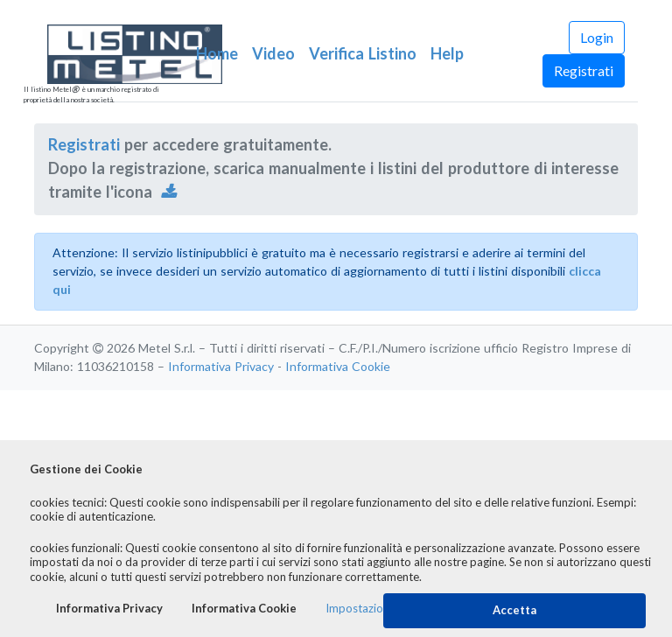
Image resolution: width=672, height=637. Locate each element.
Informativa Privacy (221, 367)
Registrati (584, 71)
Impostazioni (359, 609)
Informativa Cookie (338, 367)
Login (597, 38)
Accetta (514, 610)
